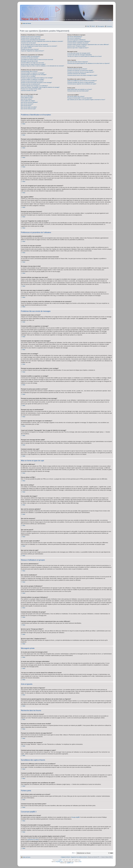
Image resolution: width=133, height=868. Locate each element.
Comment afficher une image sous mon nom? (32, 63)
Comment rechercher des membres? (77, 74)
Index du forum (27, 23)
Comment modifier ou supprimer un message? (33, 73)
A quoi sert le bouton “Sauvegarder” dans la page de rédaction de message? (40, 87)
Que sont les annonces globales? (29, 102)
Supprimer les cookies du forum (79, 857)
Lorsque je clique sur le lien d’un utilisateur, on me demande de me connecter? (43, 66)
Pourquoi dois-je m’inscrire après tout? (31, 38)
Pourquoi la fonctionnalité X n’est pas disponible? (80, 98)
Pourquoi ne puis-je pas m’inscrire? (30, 49)
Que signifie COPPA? (26, 48)
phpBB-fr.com (70, 863)
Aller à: (74, 853)
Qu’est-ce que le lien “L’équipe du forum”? (78, 48)
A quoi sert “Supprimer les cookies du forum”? (33, 51)
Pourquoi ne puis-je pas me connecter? (31, 37)
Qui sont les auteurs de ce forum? (76, 96)
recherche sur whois (33, 840)
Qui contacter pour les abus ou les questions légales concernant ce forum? (86, 100)
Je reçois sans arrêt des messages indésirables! (80, 55)
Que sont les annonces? (27, 104)
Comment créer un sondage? (28, 76)
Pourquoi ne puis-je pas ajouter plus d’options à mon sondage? (37, 78)
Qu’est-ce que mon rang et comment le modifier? (33, 64)
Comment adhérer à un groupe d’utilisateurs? (79, 41)
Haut (24, 124)
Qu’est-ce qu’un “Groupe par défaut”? (77, 46)
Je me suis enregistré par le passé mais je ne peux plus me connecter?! (39, 46)
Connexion (109, 26)
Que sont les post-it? (26, 105)
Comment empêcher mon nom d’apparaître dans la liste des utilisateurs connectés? (42, 41)
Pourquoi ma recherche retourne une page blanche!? (81, 72)
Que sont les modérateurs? (74, 38)
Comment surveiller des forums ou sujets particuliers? (81, 82)
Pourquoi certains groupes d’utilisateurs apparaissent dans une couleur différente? (88, 45)
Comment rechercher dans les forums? (77, 69)
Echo (80, 862)
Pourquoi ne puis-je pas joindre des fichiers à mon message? (36, 83)
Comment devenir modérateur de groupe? (78, 43)
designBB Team (59, 862)
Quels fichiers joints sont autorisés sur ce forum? (80, 89)
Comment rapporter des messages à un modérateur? (34, 86)
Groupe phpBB (75, 817)
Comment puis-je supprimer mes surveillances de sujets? (82, 84)
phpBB (60, 860)
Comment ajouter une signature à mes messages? (34, 75)
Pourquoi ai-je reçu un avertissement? (31, 84)
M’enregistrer (101, 26)
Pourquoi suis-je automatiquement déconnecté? (33, 40)
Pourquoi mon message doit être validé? (31, 89)
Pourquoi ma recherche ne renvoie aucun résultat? (80, 70)
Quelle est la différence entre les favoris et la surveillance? (82, 81)
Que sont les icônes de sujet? (28, 109)
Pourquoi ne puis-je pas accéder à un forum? (32, 81)
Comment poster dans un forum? (29, 71)
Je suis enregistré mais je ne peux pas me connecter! (34, 45)
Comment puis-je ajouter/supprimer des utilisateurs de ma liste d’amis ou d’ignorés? (88, 63)
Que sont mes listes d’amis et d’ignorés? (78, 62)
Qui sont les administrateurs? (75, 37)
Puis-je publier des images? (28, 101)
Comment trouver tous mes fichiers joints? (78, 91)
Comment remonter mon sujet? (29, 90)
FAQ (88, 26)
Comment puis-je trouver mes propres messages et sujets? (82, 75)
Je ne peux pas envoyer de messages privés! (79, 53)
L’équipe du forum (65, 857)
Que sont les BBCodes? (27, 96)
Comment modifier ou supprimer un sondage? (33, 79)
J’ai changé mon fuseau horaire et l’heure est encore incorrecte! (37, 60)
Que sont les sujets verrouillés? (29, 107)
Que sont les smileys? (27, 99)
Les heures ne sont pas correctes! (30, 58)
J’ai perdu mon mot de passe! (28, 43)
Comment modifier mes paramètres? (30, 56)
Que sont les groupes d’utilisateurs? (76, 40)
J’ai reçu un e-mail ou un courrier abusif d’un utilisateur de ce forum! (85, 56)
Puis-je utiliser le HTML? (27, 98)
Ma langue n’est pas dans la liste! (29, 61)
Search (93, 26)
